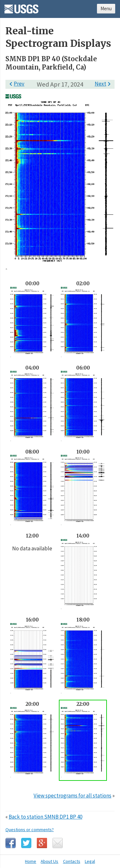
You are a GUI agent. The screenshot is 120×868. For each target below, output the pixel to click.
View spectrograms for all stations (72, 796)
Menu (106, 8)
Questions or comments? (30, 830)
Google (42, 843)
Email (58, 843)
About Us (49, 861)
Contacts (72, 861)
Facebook (11, 843)
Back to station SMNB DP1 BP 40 (45, 817)
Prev (16, 84)
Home (31, 861)
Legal (90, 861)
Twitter (26, 843)
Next (104, 84)
